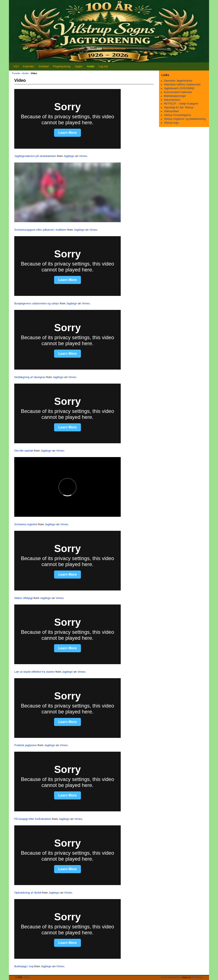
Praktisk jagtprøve (26, 745)
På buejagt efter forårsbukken (33, 819)
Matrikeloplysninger (175, 96)
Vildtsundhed (171, 111)
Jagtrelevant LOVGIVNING (179, 88)
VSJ (16, 66)
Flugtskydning (62, 66)
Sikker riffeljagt (24, 598)
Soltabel (44, 66)
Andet (91, 66)
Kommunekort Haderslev (178, 92)
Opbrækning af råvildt (28, 893)
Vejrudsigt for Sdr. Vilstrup (179, 107)
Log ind (103, 66)
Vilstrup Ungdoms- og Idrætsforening (185, 119)
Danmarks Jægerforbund (178, 81)
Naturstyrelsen (172, 100)
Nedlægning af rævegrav (30, 377)
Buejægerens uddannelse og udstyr (37, 303)
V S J (27, 977)
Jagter (79, 66)
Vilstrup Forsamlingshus (178, 115)
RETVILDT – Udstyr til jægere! (181, 104)
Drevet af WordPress (171, 977)
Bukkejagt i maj (24, 966)
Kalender (29, 66)
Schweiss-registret (26, 524)
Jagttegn (69, 156)
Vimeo (83, 156)
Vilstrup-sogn (171, 123)
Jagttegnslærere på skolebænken (35, 156)
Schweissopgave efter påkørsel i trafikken (40, 230)
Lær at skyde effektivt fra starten (34, 672)
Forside (16, 73)
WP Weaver (197, 977)
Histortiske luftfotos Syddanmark (182, 85)
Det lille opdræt (24, 451)
